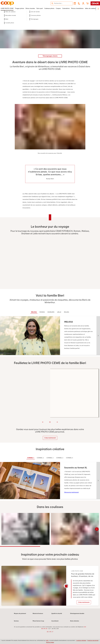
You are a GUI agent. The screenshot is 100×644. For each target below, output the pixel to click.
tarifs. (47, 640)
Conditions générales (81, 640)
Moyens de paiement (20, 613)
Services (16, 621)
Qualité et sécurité (57, 613)
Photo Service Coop (38, 621)
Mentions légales (50, 642)
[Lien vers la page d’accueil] (18, 3)
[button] (83, 3)
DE (48, 632)
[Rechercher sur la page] (62, 3)
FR (50, 632)
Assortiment (55, 621)
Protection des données (93, 640)
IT (53, 632)
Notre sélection (75, 621)
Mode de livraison (38, 613)
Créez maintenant (50, 438)
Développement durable (77, 613)
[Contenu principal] (50, 312)
